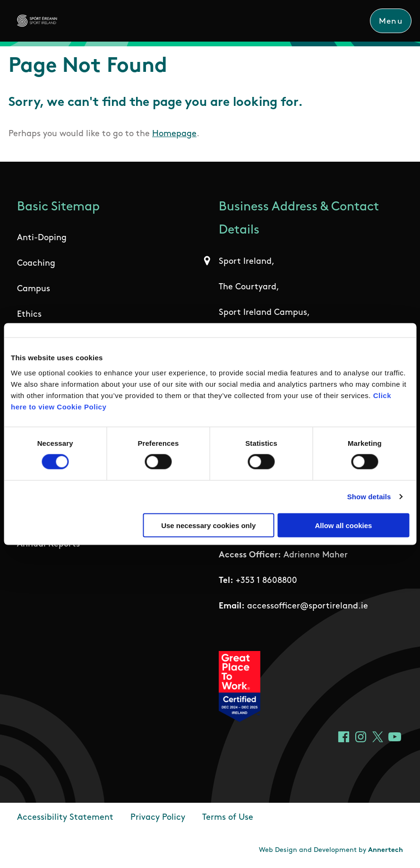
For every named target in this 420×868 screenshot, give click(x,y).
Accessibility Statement (65, 818)
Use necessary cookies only (208, 525)
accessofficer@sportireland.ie (308, 606)
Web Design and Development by (331, 850)
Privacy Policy (158, 818)
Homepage (174, 134)
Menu (391, 22)
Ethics (29, 315)
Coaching (36, 264)
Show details (369, 497)
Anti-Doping (42, 238)
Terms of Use (228, 818)
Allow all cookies (343, 525)
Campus (34, 289)
